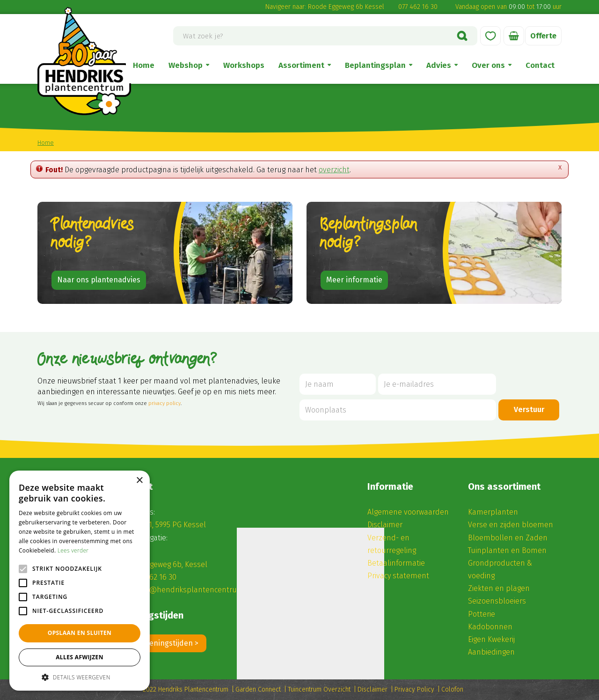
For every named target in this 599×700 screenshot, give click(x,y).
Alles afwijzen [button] (80, 657)
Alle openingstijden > (162, 643)
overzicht (334, 170)
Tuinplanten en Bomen (507, 550)
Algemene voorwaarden (408, 512)
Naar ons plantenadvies (99, 280)
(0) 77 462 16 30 (151, 577)
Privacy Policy (414, 689)
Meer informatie (354, 280)
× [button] (139, 481)
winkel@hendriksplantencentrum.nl (190, 590)
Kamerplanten (493, 512)
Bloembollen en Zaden (508, 538)
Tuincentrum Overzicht (319, 689)
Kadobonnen (490, 627)
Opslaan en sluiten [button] (80, 633)
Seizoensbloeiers (497, 601)
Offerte (543, 36)
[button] (80, 677)
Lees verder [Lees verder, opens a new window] (73, 550)
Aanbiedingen (491, 652)
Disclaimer (385, 525)
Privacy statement (398, 576)
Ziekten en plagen (499, 588)
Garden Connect (258, 689)
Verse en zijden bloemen (511, 525)
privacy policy (164, 403)
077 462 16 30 (418, 7)
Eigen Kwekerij (491, 639)
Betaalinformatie (396, 563)
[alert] (80, 581)
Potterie (482, 614)
